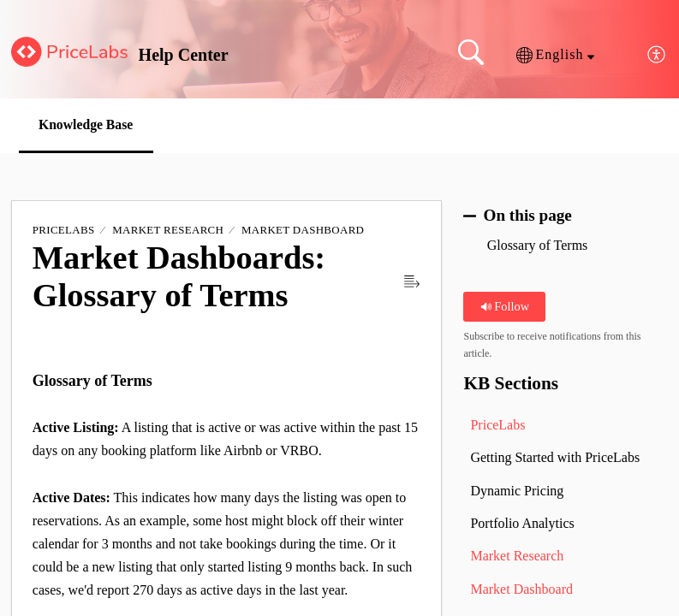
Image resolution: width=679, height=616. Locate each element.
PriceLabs (64, 231)
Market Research (168, 231)
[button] (555, 55)
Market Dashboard (303, 231)
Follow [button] (505, 306)
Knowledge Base (89, 124)
